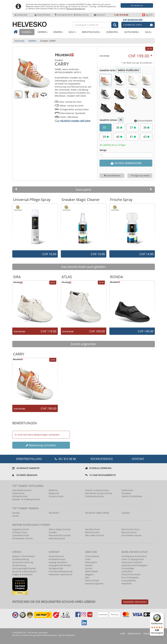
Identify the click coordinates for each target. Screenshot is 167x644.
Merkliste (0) (81, 15)
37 (133, 127)
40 (119, 137)
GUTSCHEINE (132, 32)
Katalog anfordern (58, 562)
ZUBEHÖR (112, 32)
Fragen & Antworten (22, 574)
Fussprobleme (129, 580)
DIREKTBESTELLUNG (29, 459)
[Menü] (162, 614)
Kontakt (100, 15)
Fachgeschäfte (64, 15)
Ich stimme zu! (137, 5)
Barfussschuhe (129, 532)
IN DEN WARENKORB (126, 163)
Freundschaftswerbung (61, 571)
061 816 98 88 (121, 15)
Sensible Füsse (93, 529)
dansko (16, 513)
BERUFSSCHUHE (91, 32)
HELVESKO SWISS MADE (97, 513)
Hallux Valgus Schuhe (60, 529)
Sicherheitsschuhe (94, 496)
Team (88, 559)
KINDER (58, 32)
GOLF (72, 32)
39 (106, 137)
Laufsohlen (127, 571)
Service (89, 568)
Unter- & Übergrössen (133, 559)
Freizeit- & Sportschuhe (97, 490)
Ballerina (53, 490)
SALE (148, 32)
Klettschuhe (18, 493)
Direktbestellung (21, 559)
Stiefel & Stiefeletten (132, 496)
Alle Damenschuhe (22, 490)
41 (133, 137)
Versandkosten (146, 63)
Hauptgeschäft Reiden (60, 565)
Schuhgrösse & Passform (134, 556)
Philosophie (91, 562)
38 (146, 127)
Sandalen (126, 493)
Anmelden (21, 15)
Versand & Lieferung (23, 562)
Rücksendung (19, 565)
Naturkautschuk (57, 538)
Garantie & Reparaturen (24, 571)
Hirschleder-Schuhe (132, 535)
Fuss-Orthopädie (130, 577)
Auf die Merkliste (112, 176)
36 (119, 127)
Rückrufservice (102, 459)
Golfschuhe (127, 490)
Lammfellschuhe (21, 535)
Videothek (127, 584)
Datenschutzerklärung (76, 8)
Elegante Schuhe (21, 529)
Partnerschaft (92, 580)
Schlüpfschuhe (20, 496)
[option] (35, 227)
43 (146, 137)
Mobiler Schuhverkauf (24, 556)
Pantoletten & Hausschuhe (99, 493)
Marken (89, 565)
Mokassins (54, 493)
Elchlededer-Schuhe (23, 538)
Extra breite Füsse (131, 529)
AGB (123, 633)
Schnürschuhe (56, 496)
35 (106, 127)
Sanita (15, 516)
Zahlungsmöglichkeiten (24, 568)
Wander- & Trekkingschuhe (26, 499)
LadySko (126, 513)
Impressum (149, 633)
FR (151, 15)
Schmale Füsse (20, 532)
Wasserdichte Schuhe (60, 535)
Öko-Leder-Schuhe (94, 535)
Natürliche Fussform (132, 562)
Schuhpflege (128, 568)
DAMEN (27, 32)
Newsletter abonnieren (60, 574)
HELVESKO (54, 513)
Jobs (87, 577)
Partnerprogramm (94, 584)
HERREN (43, 32)
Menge (103, 150)
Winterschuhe (92, 532)
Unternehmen (92, 556)
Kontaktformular (57, 559)
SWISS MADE (92, 571)
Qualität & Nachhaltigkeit (134, 565)
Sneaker (53, 532)
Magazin (89, 574)
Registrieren (42, 15)
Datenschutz (134, 633)
